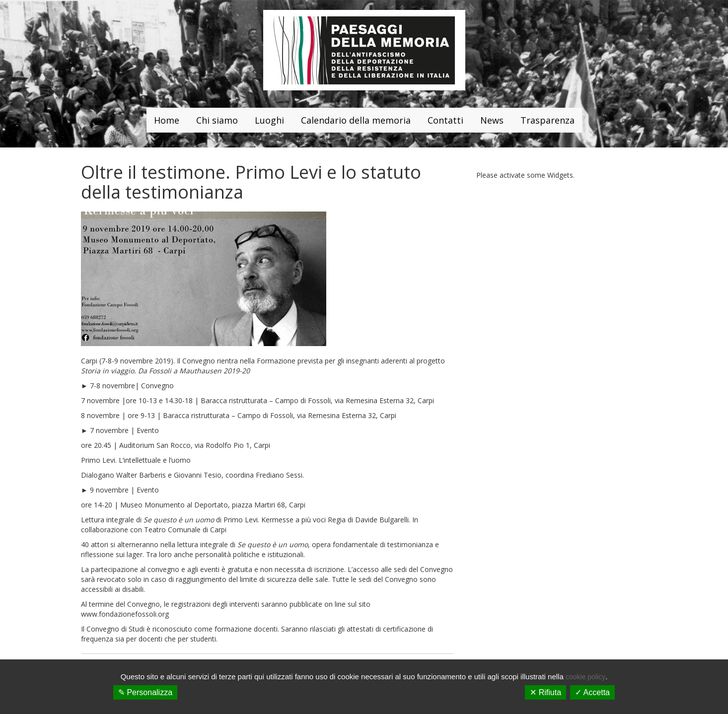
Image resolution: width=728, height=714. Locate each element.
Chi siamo (217, 120)
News (492, 120)
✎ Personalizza (145, 692)
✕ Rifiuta (546, 692)
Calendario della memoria (356, 120)
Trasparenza (547, 120)
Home (167, 120)
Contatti (445, 120)
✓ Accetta (592, 692)
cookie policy (585, 677)
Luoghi (269, 120)
